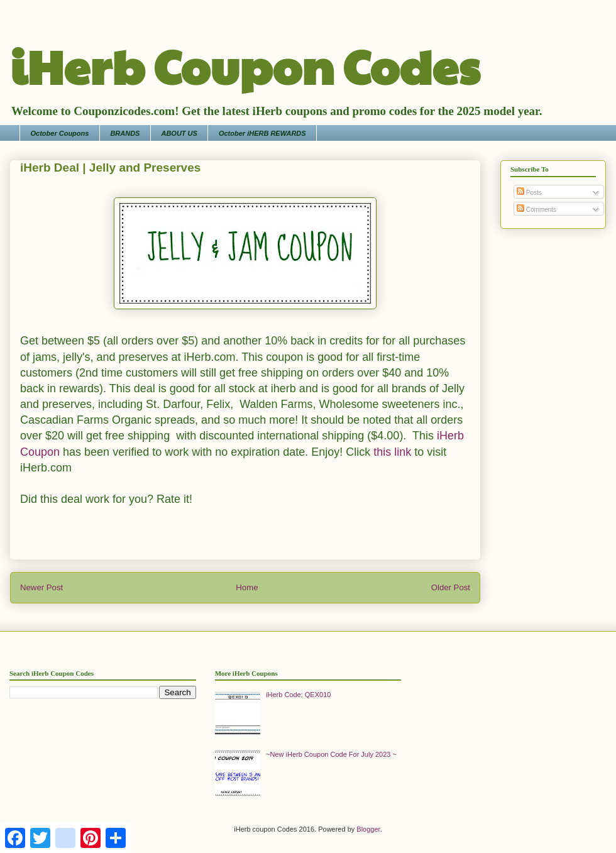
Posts (529, 193)
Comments (536, 210)
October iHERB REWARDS (262, 133)
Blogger (368, 829)
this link (392, 452)
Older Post (451, 587)
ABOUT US (179, 133)
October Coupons (60, 133)
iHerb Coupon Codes (245, 65)
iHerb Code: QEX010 (298, 695)
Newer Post (41, 587)
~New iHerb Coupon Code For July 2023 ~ (331, 754)
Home (247, 587)
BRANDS (125, 133)
